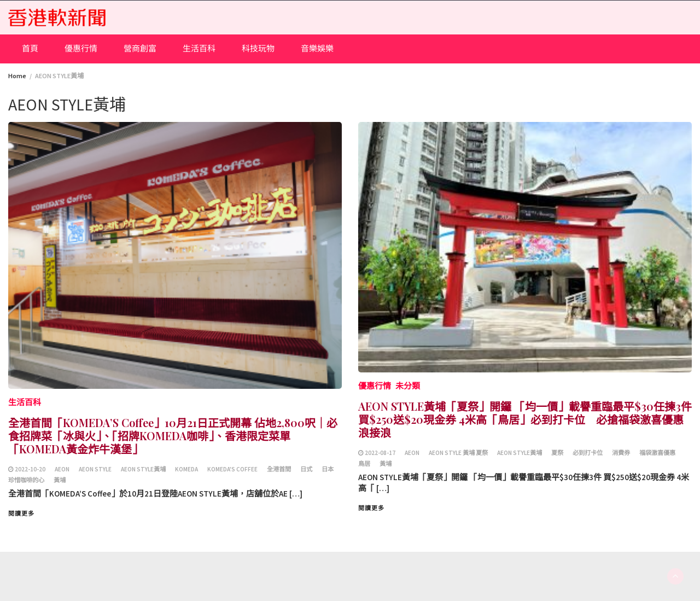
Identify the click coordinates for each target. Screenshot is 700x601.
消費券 (621, 453)
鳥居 (364, 464)
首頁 (30, 48)
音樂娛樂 (317, 48)
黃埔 (60, 480)
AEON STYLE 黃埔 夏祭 (458, 453)
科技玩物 (258, 48)
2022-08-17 (380, 453)
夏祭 (557, 453)
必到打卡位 (588, 453)
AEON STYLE (95, 469)
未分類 (408, 386)
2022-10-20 (30, 469)
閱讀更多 (21, 514)
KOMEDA (186, 469)
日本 (328, 469)
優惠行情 (81, 48)
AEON (62, 469)
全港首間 (279, 469)
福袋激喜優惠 (657, 453)
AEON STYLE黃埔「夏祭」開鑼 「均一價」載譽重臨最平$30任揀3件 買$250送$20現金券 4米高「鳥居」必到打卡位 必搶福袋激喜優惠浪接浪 (525, 419)
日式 (306, 469)
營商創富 (140, 48)
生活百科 (199, 48)
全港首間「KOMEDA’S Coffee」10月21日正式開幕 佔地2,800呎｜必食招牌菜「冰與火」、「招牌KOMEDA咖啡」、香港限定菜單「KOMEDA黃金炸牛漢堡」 (173, 436)
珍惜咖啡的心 (26, 480)
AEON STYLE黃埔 (143, 469)
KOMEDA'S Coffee (232, 469)
